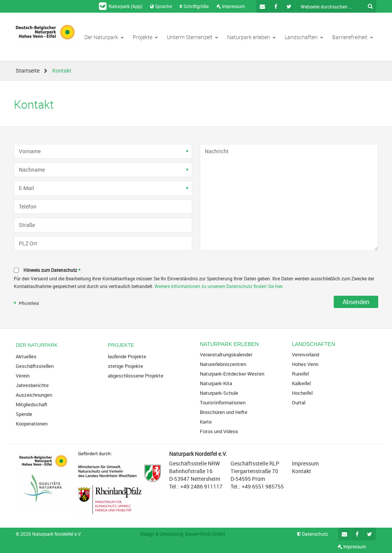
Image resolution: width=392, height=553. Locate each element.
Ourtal (299, 402)
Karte (206, 422)
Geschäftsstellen (35, 366)
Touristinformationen (223, 402)
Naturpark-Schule (219, 393)
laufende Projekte (127, 356)
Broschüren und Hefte (224, 412)
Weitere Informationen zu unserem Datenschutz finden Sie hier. (219, 286)
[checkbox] (196, 270)
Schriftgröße (194, 6)
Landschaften (304, 37)
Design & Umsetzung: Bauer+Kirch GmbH (183, 534)
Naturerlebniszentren (223, 364)
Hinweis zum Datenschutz (53, 271)
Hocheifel (302, 393)
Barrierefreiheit (353, 37)
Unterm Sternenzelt (193, 37)
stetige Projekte (125, 366)
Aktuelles (26, 356)
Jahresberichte (32, 385)
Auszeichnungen (34, 395)
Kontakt (301, 471)
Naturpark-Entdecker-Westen (232, 374)
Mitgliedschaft (32, 404)
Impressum (231, 6)
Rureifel (300, 374)
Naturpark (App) (121, 6)
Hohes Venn (305, 364)
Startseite (28, 70)
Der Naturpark (104, 37)
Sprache (161, 6)
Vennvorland (306, 354)
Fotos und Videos (219, 431)
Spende (24, 414)
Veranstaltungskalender (226, 354)
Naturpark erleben (251, 37)
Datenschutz (313, 534)
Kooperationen (32, 424)
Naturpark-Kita (216, 383)
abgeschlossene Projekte (136, 376)
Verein (23, 376)
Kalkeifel (301, 383)
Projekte (145, 37)
